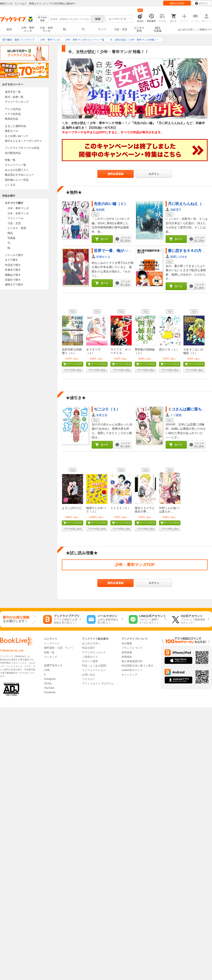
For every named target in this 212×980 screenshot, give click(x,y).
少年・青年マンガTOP (135, 565)
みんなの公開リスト (17, 170)
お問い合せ (89, 675)
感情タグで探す (14, 285)
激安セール (11, 131)
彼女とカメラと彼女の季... (145, 510)
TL (83, 29)
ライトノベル (15, 218)
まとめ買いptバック (17, 136)
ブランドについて (132, 648)
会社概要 (127, 643)
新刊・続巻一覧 (14, 97)
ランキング (51, 657)
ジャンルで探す (14, 255)
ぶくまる (10, 185)
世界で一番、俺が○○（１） (117, 251)
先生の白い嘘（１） (111, 204)
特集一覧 (10, 160)
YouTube (49, 688)
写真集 (11, 238)
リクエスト (89, 679)
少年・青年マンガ (28, 29)
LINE (47, 670)
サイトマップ (129, 675)
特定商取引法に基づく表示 (137, 666)
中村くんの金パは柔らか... (169, 510)
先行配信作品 (13, 153)
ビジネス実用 (139, 29)
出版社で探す (13, 280)
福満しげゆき (179, 257)
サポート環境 (90, 661)
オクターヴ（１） (93, 351)
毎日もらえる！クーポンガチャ (23, 141)
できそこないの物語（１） (193, 351)
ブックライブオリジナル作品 (22, 148)
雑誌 (10, 233)
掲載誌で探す (13, 275)
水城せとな (103, 257)
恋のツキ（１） (169, 349)
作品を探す (89, 648)
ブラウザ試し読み (73, 370)
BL (65, 29)
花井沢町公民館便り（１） (72, 351)
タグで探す (11, 260)
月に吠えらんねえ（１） (188, 204)
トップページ (52, 643)
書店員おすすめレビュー (19, 175)
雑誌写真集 (158, 29)
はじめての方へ (186, 30)
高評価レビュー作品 (17, 180)
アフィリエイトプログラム (98, 684)
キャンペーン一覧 (15, 165)
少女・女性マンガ (46, 29)
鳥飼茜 (100, 210)
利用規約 (127, 657)
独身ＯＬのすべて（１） (96, 510)
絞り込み (42, 19)
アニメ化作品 (13, 109)
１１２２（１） (120, 508)
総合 (9, 29)
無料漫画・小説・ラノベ (59, 648)
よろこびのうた (72, 508)
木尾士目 (102, 415)
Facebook (50, 692)
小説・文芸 (121, 29)
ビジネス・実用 (17, 228)
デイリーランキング (17, 102)
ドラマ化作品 (13, 114)
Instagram (50, 679)
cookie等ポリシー (132, 670)
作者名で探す (13, 270)
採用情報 (127, 652)
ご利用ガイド (205, 30)
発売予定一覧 (13, 92)
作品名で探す (13, 265)
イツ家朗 (176, 415)
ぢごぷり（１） (107, 409)
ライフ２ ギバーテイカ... (120, 351)
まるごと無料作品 (15, 126)
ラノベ (102, 29)
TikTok (48, 684)
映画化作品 (11, 119)
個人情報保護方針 (132, 661)
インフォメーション (94, 670)
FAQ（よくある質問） (95, 666)
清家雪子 (176, 210)
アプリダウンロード (94, 652)
